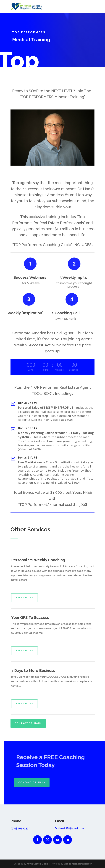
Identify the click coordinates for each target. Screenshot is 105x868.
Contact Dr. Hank (28, 720)
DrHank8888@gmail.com (69, 828)
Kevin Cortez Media (38, 864)
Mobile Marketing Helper (78, 864)
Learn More (30, 598)
